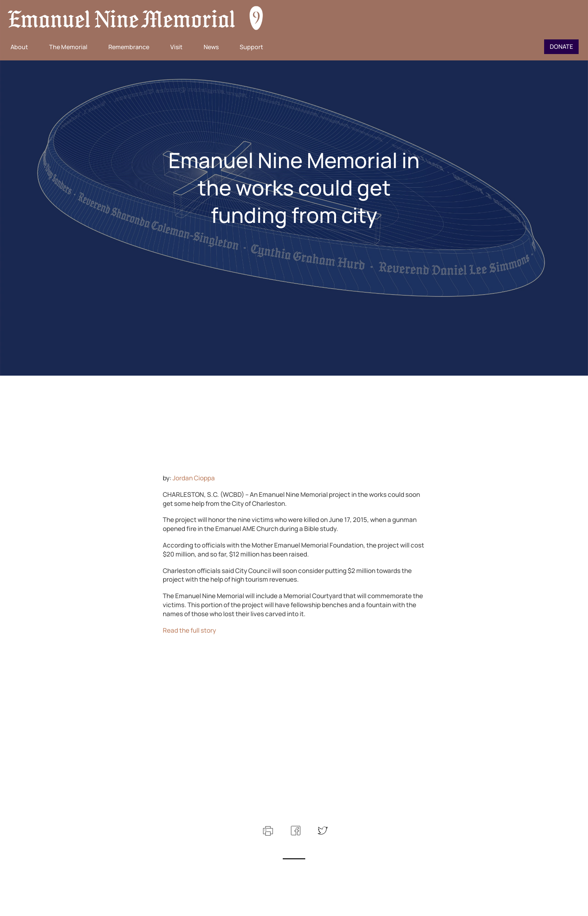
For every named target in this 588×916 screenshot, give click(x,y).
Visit (176, 47)
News (211, 47)
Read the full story (189, 630)
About (19, 47)
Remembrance (129, 47)
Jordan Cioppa (194, 478)
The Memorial (68, 47)
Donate (561, 47)
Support (251, 47)
